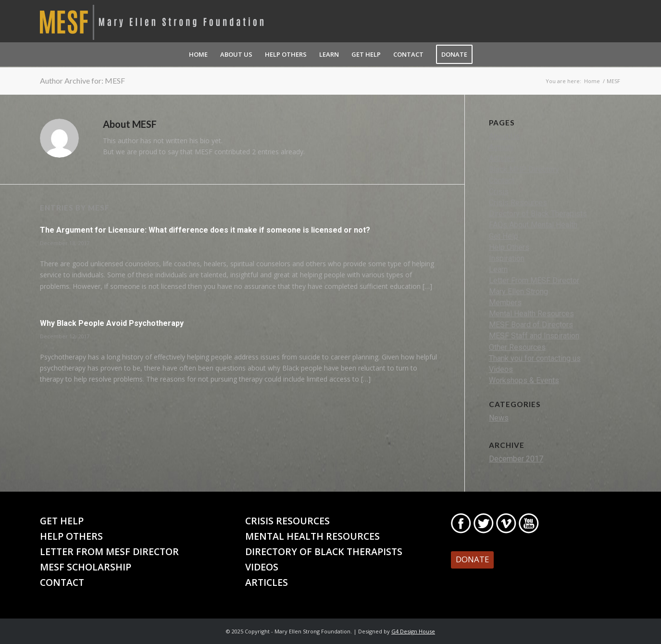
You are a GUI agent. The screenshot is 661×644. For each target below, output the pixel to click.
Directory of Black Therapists (538, 214)
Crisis (499, 192)
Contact (502, 180)
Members (505, 303)
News (499, 418)
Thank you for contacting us (535, 358)
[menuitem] (198, 54)
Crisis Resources (518, 203)
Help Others (509, 247)
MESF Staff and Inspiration (534, 336)
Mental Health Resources (531, 314)
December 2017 (516, 459)
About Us (504, 136)
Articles (502, 158)
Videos (501, 369)
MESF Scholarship (86, 567)
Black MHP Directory (524, 169)
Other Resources (517, 347)
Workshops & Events (524, 380)
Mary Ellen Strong (518, 291)
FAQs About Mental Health (533, 225)
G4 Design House (413, 631)
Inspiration (507, 258)
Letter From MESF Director (534, 280)
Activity (501, 147)
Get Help (504, 236)
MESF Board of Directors (531, 325)
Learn (498, 269)
